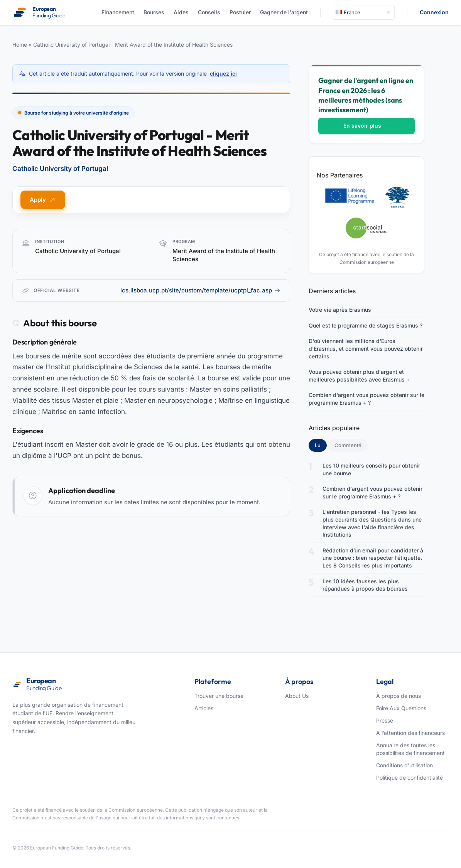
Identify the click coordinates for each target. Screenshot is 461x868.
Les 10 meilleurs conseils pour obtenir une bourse (371, 469)
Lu (321, 445)
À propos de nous (399, 696)
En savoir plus (366, 126)
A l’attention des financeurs (410, 733)
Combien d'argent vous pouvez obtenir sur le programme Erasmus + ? (366, 399)
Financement (118, 12)
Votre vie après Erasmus (340, 310)
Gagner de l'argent (284, 12)
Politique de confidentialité (409, 778)
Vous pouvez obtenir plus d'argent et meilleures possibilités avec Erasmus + (359, 376)
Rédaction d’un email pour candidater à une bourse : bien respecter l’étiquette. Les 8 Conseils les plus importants (373, 558)
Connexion (434, 12)
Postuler (240, 12)
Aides (181, 12)
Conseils (209, 12)
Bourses (154, 12)
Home (20, 45)
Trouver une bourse (219, 696)
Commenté (348, 445)
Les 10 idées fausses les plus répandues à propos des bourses (365, 585)
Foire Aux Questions (401, 708)
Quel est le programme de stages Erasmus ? (366, 325)
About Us (297, 696)
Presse (385, 720)
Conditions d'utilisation (404, 765)
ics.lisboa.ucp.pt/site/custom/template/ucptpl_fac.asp (200, 290)
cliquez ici (223, 73)
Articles (204, 708)
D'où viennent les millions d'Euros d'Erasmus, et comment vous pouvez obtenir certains (366, 348)
